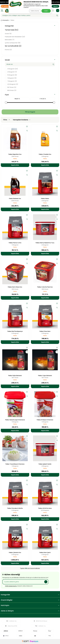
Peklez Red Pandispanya (15, 331)
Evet (46, 11)
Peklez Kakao (45, 199)
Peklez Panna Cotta (15, 243)
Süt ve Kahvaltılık (13, 46)
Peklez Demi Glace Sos (15, 287)
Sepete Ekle (15, 165)
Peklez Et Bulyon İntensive (45, 420)
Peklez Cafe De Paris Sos (45, 287)
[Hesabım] (53, 10)
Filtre (6, 120)
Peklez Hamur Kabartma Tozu (45, 243)
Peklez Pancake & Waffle (15, 508)
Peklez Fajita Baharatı (15, 376)
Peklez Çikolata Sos (15, 553)
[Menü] (2, 10)
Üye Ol (55, 6)
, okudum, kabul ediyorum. (18, 586)
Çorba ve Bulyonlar (13, 43)
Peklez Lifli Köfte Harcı (45, 508)
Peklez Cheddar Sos (45, 154)
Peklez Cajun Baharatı (45, 376)
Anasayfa (5, 20)
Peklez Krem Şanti (45, 553)
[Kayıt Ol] (46, 582)
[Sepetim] (58, 10)
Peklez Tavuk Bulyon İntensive (15, 464)
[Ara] (57, 15)
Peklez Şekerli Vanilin (45, 464)
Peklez (15, 159)
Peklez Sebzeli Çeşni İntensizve (15, 420)
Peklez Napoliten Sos (15, 154)
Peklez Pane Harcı (45, 331)
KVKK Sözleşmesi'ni (11, 586)
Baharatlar (10, 40)
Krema (8, 50)
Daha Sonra (35, 11)
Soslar (8, 34)
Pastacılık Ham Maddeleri (15, 37)
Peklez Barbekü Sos (15, 199)
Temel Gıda (12, 30)
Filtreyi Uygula (30, 112)
